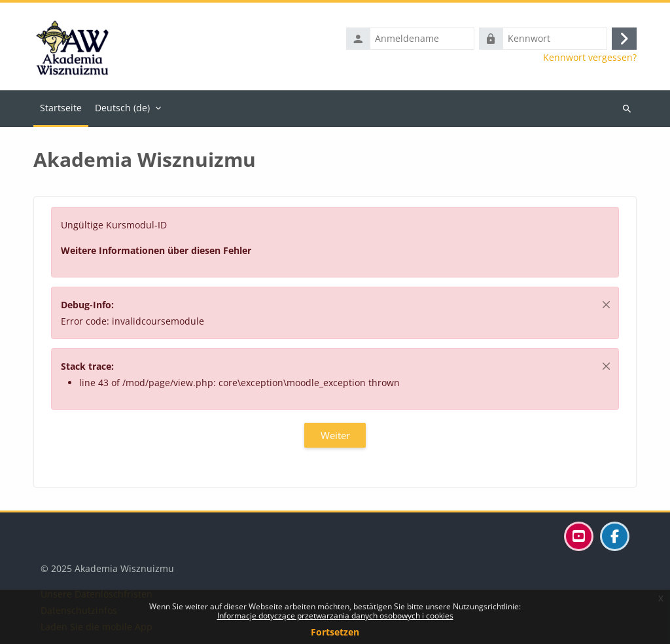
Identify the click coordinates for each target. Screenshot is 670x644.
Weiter (335, 435)
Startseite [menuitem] (61, 108)
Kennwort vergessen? (590, 58)
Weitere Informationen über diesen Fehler (156, 250)
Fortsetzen (335, 632)
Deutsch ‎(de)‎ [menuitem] (122, 108)
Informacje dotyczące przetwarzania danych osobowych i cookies (335, 616)
